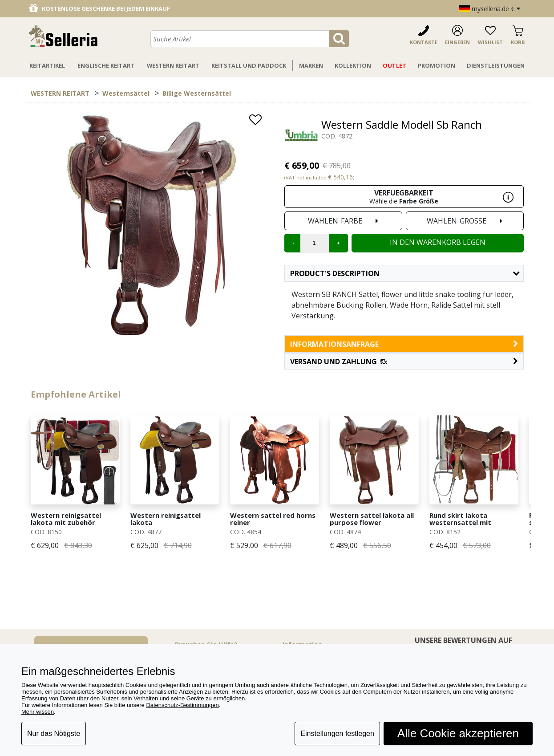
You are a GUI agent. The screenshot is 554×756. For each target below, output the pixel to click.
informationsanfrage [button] (404, 344)
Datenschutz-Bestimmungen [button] (182, 705)
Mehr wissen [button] (38, 712)
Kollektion (353, 65)
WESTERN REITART (60, 93)
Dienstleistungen (496, 65)
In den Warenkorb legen (438, 242)
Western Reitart (173, 65)
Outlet (394, 65)
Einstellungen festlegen (337, 734)
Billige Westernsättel (197, 93)
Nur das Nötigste (54, 734)
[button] (404, 362)
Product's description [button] (405, 273)
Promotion (437, 65)
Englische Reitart (106, 65)
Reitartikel (47, 65)
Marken (311, 65)
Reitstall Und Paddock (249, 65)
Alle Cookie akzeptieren (458, 733)
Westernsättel (126, 93)
